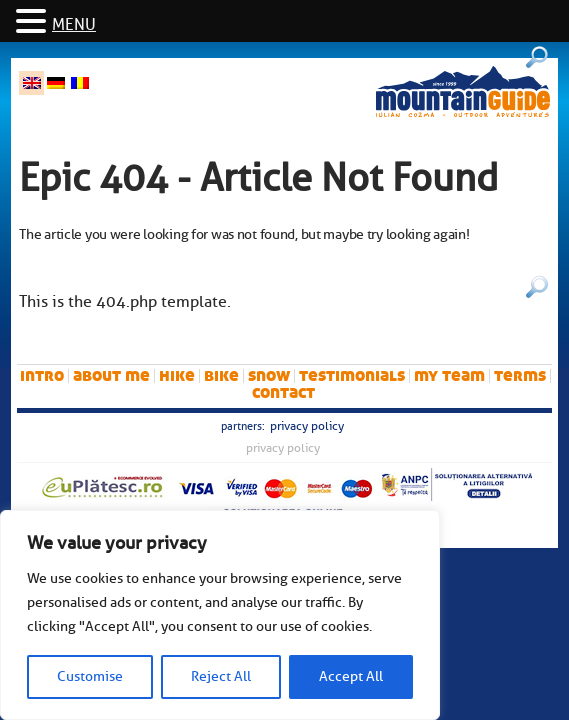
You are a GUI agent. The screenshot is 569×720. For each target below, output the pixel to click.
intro (42, 375)
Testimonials (352, 375)
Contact (283, 392)
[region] (220, 615)
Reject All (221, 676)
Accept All (351, 676)
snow (269, 375)
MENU (74, 25)
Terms (520, 375)
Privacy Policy (307, 426)
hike (177, 375)
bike (221, 375)
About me (111, 375)
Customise (90, 676)
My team (449, 375)
